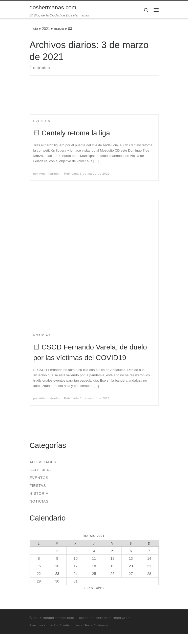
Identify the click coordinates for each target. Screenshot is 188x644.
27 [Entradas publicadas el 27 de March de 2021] (131, 574)
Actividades (43, 462)
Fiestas (38, 486)
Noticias (39, 501)
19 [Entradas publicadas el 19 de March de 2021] (112, 566)
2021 (46, 29)
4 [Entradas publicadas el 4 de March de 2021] (94, 551)
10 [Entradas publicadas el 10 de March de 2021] (76, 558)
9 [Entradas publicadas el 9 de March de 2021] (57, 558)
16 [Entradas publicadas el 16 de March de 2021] (57, 566)
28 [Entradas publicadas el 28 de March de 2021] (149, 574)
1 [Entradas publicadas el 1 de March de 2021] (39, 551)
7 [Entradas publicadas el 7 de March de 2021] (149, 551)
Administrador (50, 174)
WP (53, 625)
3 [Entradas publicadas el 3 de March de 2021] (76, 551)
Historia (39, 493)
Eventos (39, 478)
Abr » (100, 588)
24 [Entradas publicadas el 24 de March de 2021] (76, 574)
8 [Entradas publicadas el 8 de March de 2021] (39, 558)
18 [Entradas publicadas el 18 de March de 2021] (94, 566)
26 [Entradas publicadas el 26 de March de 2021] (112, 574)
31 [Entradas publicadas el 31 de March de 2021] (76, 581)
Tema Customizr (97, 625)
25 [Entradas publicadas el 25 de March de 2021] (94, 574)
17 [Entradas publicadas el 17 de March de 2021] (76, 566)
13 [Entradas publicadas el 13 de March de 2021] (131, 558)
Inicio (34, 29)
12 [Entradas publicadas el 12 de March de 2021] (112, 558)
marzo (59, 29)
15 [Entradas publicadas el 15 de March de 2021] (39, 566)
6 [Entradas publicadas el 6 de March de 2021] (131, 551)
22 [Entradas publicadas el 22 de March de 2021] (39, 574)
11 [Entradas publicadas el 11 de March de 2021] (94, 558)
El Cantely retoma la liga (72, 133)
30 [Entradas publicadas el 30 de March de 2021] (57, 581)
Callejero (41, 470)
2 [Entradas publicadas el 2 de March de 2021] (57, 551)
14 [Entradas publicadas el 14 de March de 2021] (149, 558)
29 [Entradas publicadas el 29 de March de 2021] (39, 581)
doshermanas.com (59, 618)
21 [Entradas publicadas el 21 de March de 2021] (149, 566)
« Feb (88, 588)
